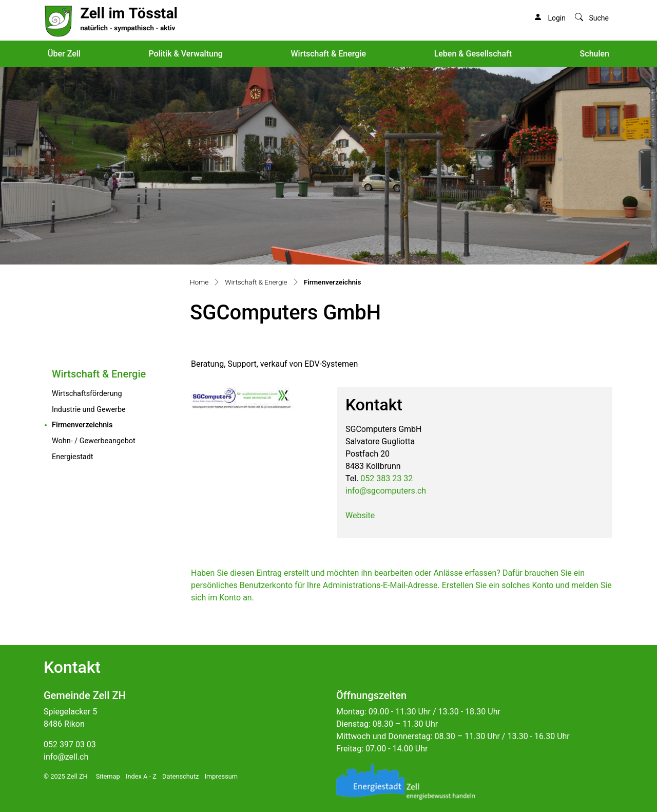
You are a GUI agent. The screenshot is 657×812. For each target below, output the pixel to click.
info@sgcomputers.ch (386, 491)
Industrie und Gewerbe (89, 410)
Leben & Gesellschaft (473, 54)
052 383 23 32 (387, 478)
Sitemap (108, 776)
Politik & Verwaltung (185, 54)
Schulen (595, 54)
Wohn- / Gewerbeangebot (94, 441)
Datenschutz (180, 776)
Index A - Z (141, 776)
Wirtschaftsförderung (87, 394)
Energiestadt (73, 457)
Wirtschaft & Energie (328, 54)
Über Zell (64, 54)
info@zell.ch (66, 757)
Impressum (221, 776)
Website (360, 515)
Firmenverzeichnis (104, 424)
